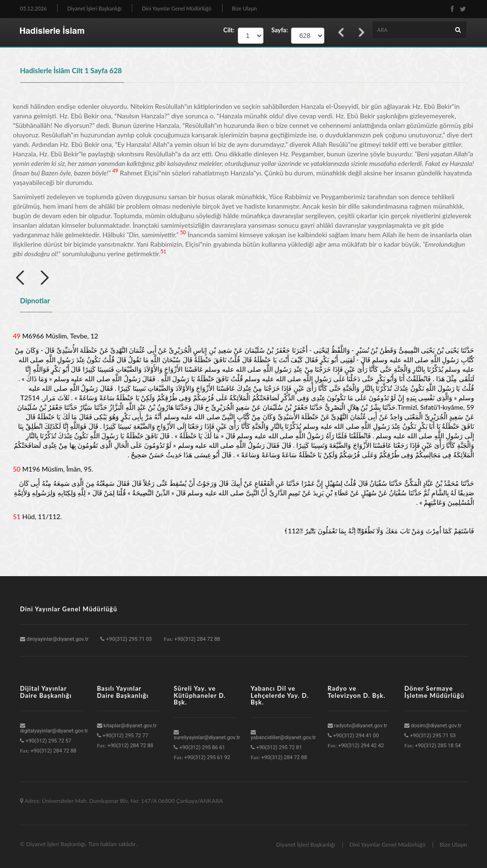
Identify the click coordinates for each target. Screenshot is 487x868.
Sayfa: (277, 30)
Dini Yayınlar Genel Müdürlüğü (176, 8)
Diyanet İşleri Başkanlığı (94, 8)
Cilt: (229, 30)
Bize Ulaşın (245, 8)
